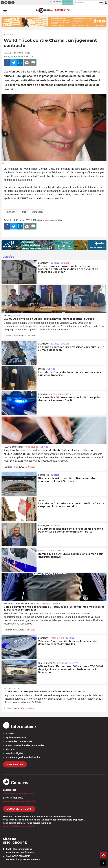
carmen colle (12, 212)
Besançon (44, 263)
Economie (63, 663)
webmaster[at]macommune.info (19, 826)
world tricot (37, 212)
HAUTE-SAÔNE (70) (13, 447)
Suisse (42, 369)
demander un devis (19, 809)
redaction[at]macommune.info (18, 793)
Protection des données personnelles (25, 745)
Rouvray (43, 394)
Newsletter (15, 764)
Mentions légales (15, 753)
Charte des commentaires (19, 741)
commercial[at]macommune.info (20, 801)
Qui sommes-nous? (16, 737)
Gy (39, 551)
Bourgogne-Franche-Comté (20, 604)
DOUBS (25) (44, 475)
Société (65, 263)
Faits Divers (56, 394)
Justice (8, 35)
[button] (101, 3)
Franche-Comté (47, 663)
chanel (25, 212)
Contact (10, 733)
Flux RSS (11, 749)
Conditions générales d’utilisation (23, 757)
